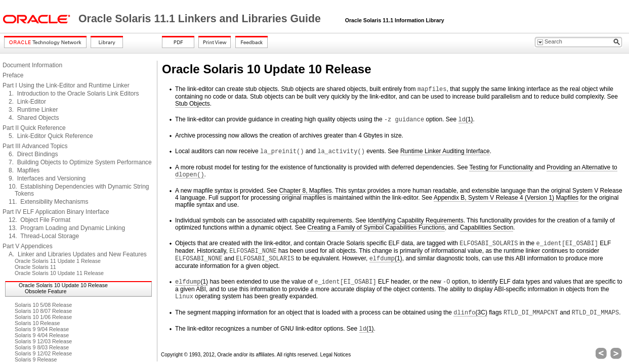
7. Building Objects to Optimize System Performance (80, 162)
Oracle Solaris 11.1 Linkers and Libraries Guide (201, 19)
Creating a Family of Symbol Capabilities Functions (376, 227)
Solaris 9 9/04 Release (42, 329)
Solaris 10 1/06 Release (43, 317)
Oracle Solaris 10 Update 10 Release (63, 285)
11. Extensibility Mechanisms (48, 202)
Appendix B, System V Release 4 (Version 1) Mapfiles (506, 198)
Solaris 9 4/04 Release (42, 335)
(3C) (470, 313)
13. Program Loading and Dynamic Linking (67, 228)
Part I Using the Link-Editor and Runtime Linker (66, 85)
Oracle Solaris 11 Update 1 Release (58, 261)
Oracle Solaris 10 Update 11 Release (59, 273)
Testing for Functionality (501, 167)
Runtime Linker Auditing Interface (445, 151)
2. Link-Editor (27, 102)
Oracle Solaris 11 (35, 267)
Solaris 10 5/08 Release (43, 305)
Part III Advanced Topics (35, 146)
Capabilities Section (487, 227)
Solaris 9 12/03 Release (43, 341)
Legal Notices (336, 355)
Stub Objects (193, 104)
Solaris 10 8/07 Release (43, 311)
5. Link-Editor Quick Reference (51, 136)
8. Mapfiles (24, 170)
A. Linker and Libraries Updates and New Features (78, 254)
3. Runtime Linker (33, 110)
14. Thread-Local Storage (44, 236)
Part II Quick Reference (34, 128)
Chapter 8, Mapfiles (305, 191)
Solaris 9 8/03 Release (42, 347)
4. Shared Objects (34, 118)
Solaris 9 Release (36, 359)
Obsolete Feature (46, 291)
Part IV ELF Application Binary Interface (56, 212)
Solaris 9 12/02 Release (43, 353)
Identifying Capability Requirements (416, 220)
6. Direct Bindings (33, 154)
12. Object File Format (39, 220)
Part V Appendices (28, 246)
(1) (466, 120)
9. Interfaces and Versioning (47, 178)
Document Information (32, 65)
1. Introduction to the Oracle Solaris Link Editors (74, 94)
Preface (13, 75)
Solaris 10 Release (37, 323)
